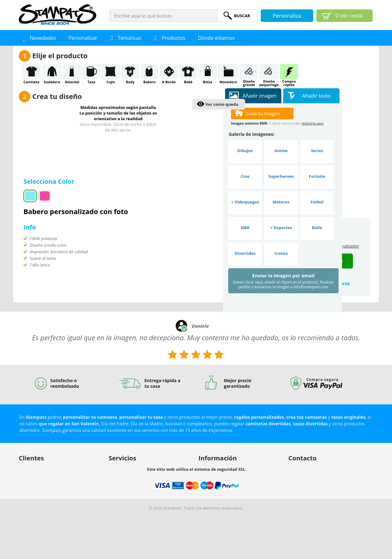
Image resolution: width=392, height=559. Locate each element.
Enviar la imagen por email (283, 281)
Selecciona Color (50, 181)
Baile (317, 228)
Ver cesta (349, 15)
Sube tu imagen (263, 113)
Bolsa (208, 72)
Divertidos (245, 253)
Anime (281, 151)
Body (130, 72)
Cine (245, 176)
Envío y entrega (33, 484)
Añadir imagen (260, 96)
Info (30, 227)
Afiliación (117, 484)
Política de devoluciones (41, 492)
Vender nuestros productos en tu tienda (147, 492)
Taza (91, 72)
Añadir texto (316, 96)
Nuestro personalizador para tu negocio (146, 476)
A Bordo (169, 72)
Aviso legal (209, 484)
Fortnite (317, 176)
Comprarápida (289, 72)
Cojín (111, 72)
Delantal (72, 72)
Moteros (281, 202)
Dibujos (245, 151)
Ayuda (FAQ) (30, 476)
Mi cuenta (28, 468)
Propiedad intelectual (219, 476)
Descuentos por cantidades (135, 500)
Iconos (281, 253)
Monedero (228, 72)
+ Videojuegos (245, 202)
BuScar (242, 16)
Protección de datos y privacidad (49, 500)
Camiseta (31, 72)
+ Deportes (281, 228)
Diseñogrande (249, 72)
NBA (245, 228)
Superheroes (281, 176)
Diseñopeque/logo (269, 72)
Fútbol (317, 202)
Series (317, 151)
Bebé (188, 72)
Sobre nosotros (213, 468)
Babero (149, 72)
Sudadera (52, 72)
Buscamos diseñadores (131, 468)
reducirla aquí (312, 123)
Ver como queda (222, 104)
